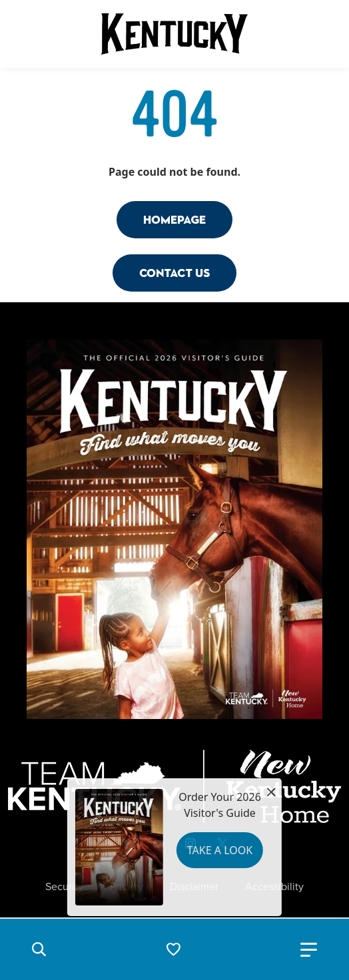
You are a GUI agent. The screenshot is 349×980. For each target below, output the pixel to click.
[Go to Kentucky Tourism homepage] (174, 34)
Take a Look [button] (220, 850)
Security (64, 887)
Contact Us (174, 273)
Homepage (174, 219)
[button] (39, 949)
